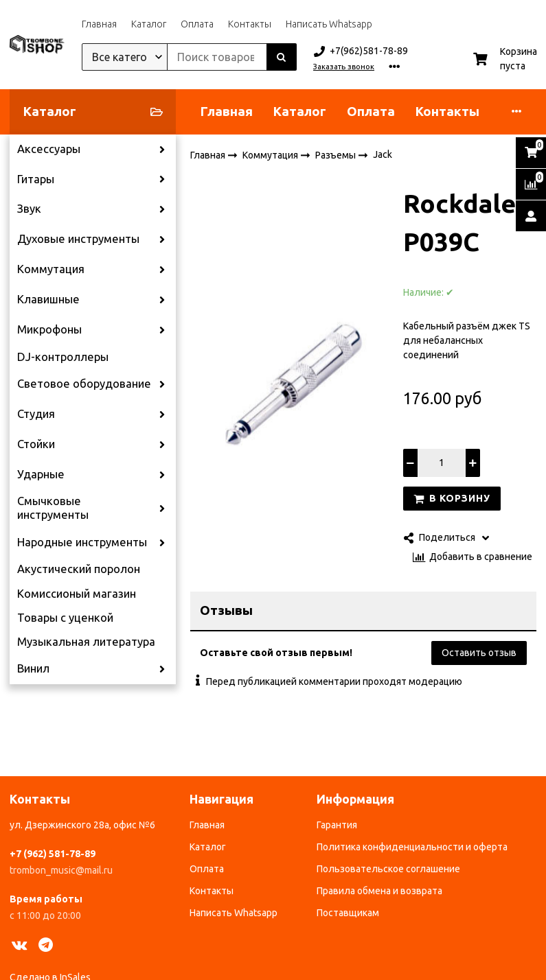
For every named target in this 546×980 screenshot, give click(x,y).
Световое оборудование (84, 384)
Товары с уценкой (65, 618)
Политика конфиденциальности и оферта (412, 847)
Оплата (197, 24)
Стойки (36, 444)
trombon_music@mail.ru (61, 870)
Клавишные (48, 299)
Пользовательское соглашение (388, 869)
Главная (99, 24)
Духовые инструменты (78, 239)
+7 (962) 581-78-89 (53, 854)
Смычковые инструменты (53, 508)
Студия (36, 414)
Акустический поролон (79, 569)
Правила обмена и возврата (379, 891)
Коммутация (51, 269)
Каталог (149, 24)
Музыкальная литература (86, 642)
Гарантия (337, 825)
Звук (29, 209)
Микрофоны (49, 329)
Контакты (250, 24)
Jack (383, 154)
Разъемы (337, 154)
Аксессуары (49, 149)
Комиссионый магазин (77, 594)
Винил (33, 668)
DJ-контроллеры (63, 357)
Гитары (36, 179)
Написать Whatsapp (329, 24)
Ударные (41, 474)
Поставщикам (348, 913)
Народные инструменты (82, 542)
